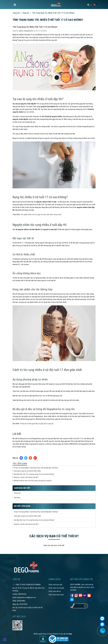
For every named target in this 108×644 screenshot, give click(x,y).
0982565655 (22, 594)
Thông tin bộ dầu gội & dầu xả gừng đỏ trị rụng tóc (37, 424)
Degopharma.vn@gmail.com (27, 597)
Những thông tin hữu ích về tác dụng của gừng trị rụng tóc (33, 481)
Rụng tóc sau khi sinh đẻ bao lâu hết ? (26, 477)
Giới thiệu (17, 498)
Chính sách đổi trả (55, 591)
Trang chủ (17, 493)
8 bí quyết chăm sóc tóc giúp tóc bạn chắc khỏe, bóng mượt (41, 215)
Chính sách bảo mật (55, 585)
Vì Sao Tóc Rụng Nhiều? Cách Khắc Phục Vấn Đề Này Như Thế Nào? (36, 468)
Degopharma (28, 40)
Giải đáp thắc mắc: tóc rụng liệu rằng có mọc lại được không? (34, 474)
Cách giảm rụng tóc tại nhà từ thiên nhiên (28, 471)
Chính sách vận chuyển (56, 588)
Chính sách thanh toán (56, 595)
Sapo (70, 634)
